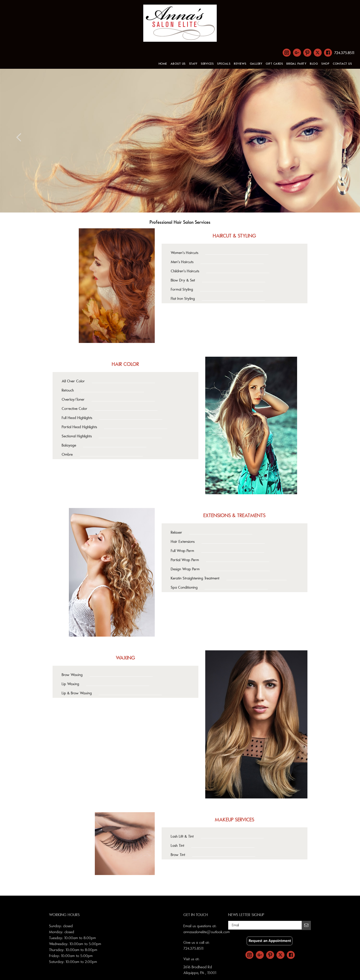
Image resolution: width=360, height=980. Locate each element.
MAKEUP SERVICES (235, 820)
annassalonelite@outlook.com (207, 932)
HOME (163, 64)
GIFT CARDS (274, 64)
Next (341, 137)
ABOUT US (178, 64)
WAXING (126, 658)
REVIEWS (240, 64)
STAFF (193, 64)
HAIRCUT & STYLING (235, 236)
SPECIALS (224, 64)
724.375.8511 (344, 53)
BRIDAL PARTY (297, 64)
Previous (19, 137)
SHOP (325, 64)
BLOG (314, 64)
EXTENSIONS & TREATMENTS (235, 516)
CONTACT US (342, 64)
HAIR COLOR (125, 364)
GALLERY (256, 64)
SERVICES (207, 64)
